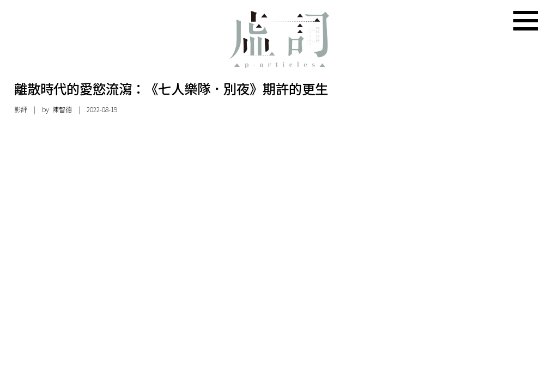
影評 (21, 109)
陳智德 (62, 109)
